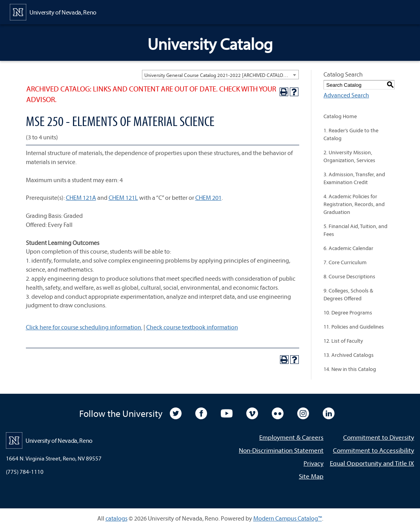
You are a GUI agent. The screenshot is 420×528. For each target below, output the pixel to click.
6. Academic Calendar (348, 248)
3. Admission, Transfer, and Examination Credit (354, 178)
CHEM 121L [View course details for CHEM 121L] (123, 197)
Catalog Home (340, 116)
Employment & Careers (291, 437)
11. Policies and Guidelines (354, 327)
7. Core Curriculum (345, 262)
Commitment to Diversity (379, 437)
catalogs (116, 518)
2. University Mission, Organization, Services (349, 156)
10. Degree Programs (348, 312)
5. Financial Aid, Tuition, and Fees (355, 230)
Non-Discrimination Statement (281, 450)
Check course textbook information (192, 327)
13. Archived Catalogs (349, 355)
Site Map (311, 476)
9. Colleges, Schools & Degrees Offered (348, 294)
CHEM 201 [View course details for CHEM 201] (208, 197)
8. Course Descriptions (349, 276)
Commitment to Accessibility (374, 450)
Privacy (314, 463)
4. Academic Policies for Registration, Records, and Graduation (354, 204)
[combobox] (220, 75)
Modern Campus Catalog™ (288, 518)
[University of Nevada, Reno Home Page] (53, 11)
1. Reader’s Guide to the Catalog (351, 134)
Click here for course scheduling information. (84, 327)
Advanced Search (346, 95)
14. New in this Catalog (350, 369)
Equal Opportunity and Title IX (372, 463)
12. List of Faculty (343, 341)
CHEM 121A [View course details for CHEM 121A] (81, 197)
